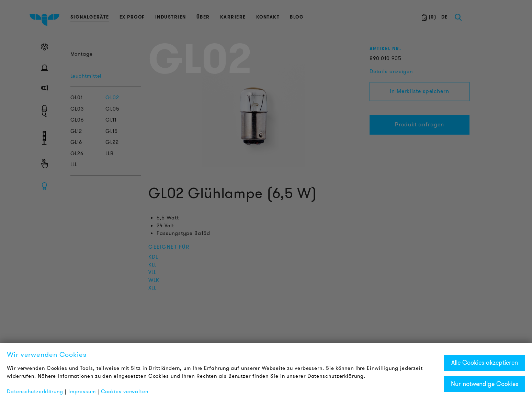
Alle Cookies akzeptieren (485, 363)
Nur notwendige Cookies (485, 384)
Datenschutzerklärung (35, 391)
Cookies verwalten (125, 391)
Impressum (82, 391)
